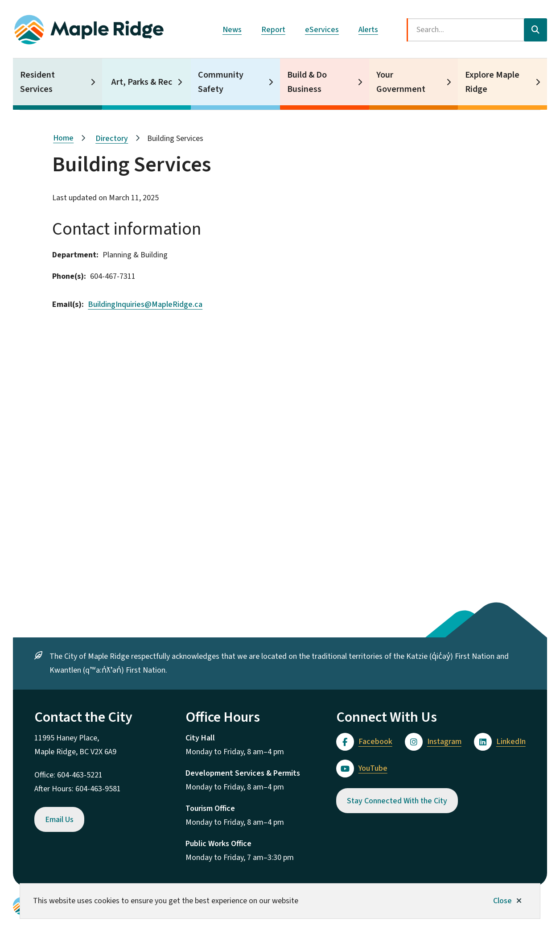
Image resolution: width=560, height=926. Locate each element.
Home (63, 138)
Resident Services (37, 82)
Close (502, 901)
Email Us (59, 820)
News (232, 30)
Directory (112, 138)
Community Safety (221, 82)
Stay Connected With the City (397, 801)
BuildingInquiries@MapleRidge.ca (145, 304)
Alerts (368, 30)
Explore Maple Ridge (492, 82)
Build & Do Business (307, 82)
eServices (322, 30)
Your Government (401, 82)
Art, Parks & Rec (142, 82)
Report (273, 30)
